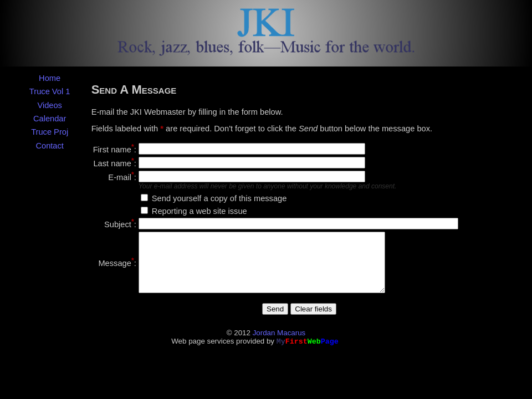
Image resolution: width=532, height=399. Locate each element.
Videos (50, 105)
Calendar (50, 119)
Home (50, 78)
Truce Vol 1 (50, 91)
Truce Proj (50, 132)
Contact (50, 146)
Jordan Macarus (279, 344)
